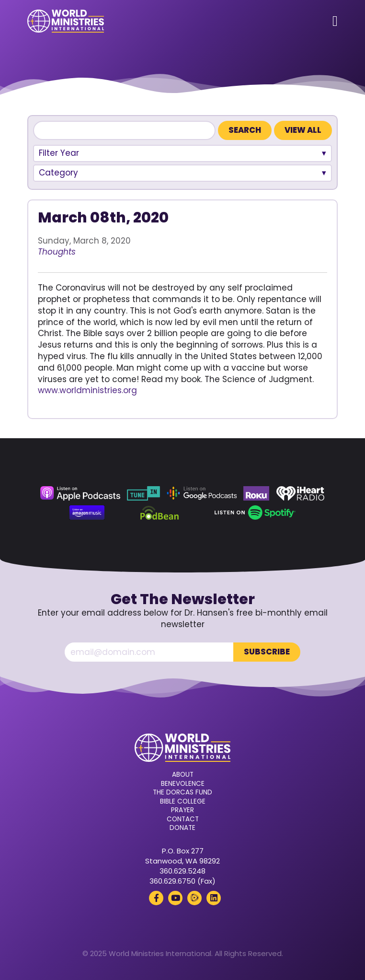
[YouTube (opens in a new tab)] (175, 898)
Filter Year (59, 153)
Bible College (183, 802)
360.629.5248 (182, 871)
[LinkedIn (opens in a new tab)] (214, 898)
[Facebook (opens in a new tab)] (156, 898)
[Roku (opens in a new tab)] (256, 493)
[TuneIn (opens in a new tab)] (143, 493)
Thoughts (57, 252)
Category (58, 173)
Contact (183, 819)
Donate (182, 828)
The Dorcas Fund (182, 793)
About (183, 775)
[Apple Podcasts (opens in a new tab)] (80, 493)
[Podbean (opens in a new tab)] (160, 513)
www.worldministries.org (87, 390)
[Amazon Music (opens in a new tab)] (87, 513)
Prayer (182, 810)
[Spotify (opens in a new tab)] (255, 513)
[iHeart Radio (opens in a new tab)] (301, 493)
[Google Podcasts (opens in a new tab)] (202, 493)
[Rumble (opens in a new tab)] (194, 898)
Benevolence (183, 784)
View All (303, 130)
